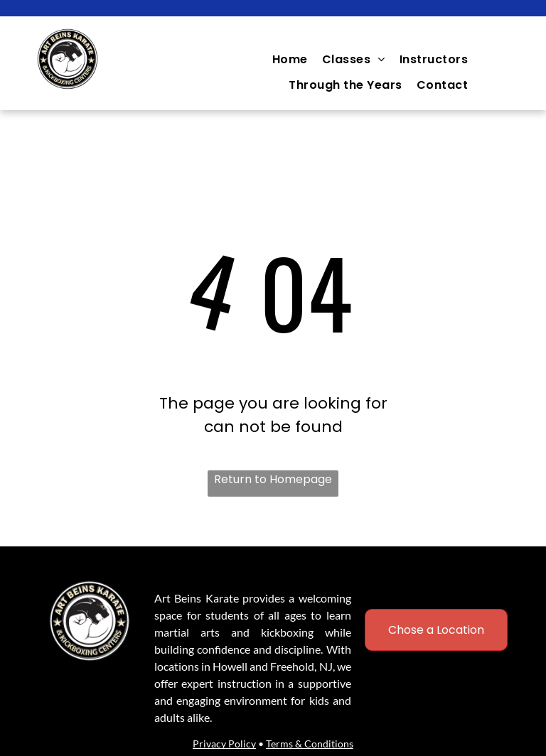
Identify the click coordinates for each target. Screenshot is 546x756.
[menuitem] (290, 59)
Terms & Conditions (310, 744)
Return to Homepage (273, 479)
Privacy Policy (224, 744)
